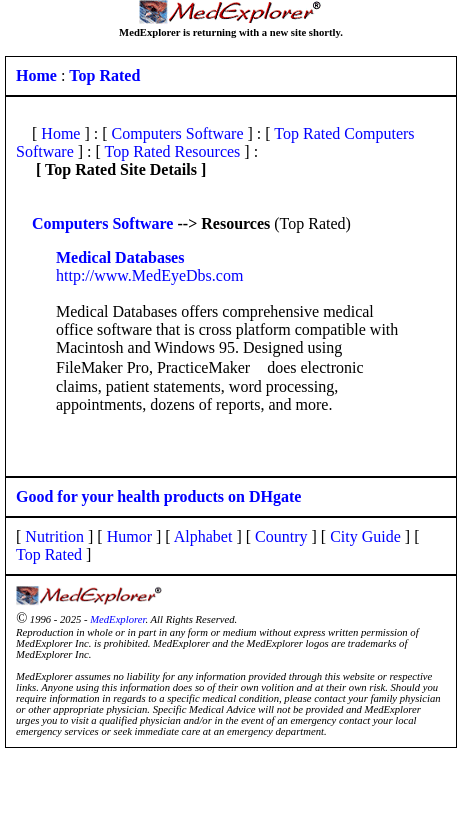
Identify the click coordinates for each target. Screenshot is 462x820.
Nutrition (54, 536)
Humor (129, 536)
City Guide (365, 536)
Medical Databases (120, 257)
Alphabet (203, 536)
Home (60, 133)
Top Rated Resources (173, 151)
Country (281, 536)
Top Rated (49, 554)
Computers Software (178, 133)
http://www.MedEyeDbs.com (149, 275)
